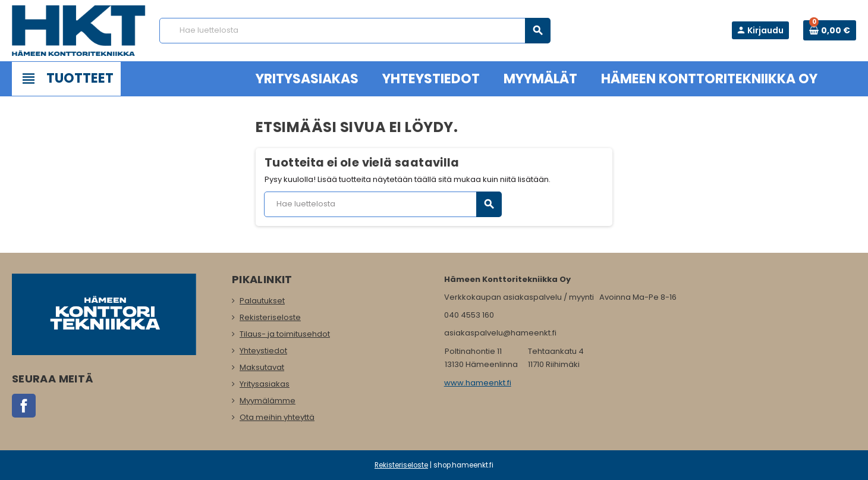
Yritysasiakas (265, 384)
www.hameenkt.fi (478, 383)
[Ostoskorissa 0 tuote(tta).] (830, 30)
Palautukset (262, 301)
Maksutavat (262, 367)
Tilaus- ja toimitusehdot (285, 334)
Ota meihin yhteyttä (277, 417)
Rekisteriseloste (270, 317)
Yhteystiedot (263, 351)
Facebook (24, 406)
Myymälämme (268, 401)
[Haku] (355, 31)
